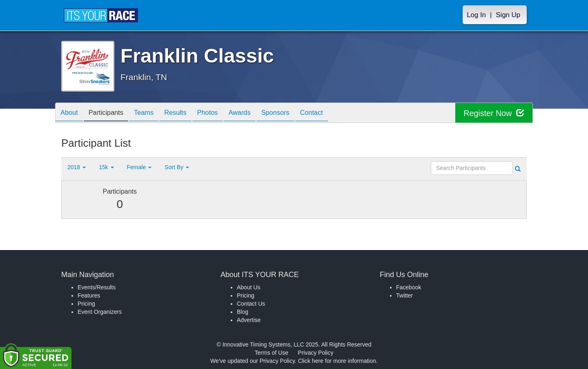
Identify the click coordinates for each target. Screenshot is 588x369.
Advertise (249, 320)
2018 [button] (77, 167)
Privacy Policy (315, 353)
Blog (243, 312)
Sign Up (508, 15)
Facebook (409, 287)
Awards (256, 113)
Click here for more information (337, 361)
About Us (249, 287)
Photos (221, 113)
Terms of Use (272, 353)
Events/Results (97, 287)
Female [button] (139, 167)
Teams (152, 113)
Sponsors (295, 113)
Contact (335, 113)
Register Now (493, 113)
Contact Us (251, 304)
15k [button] (106, 167)
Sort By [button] (177, 167)
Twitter (404, 295)
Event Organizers (100, 312)
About (71, 113)
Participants (111, 113)
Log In (476, 15)
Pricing (86, 304)
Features (89, 295)
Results (186, 113)
